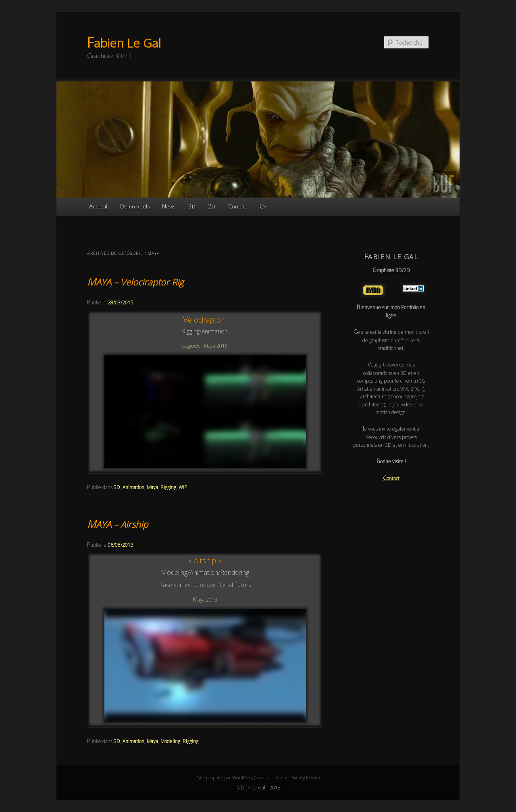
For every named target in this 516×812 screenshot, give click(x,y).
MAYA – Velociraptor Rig (135, 282)
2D (212, 206)
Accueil (98, 206)
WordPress (242, 778)
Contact (238, 206)
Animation (133, 487)
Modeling (170, 741)
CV (263, 206)
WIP (183, 487)
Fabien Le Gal (124, 43)
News (169, 206)
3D (192, 206)
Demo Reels (135, 206)
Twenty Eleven (305, 778)
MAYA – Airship (118, 524)
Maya (152, 487)
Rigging (168, 487)
